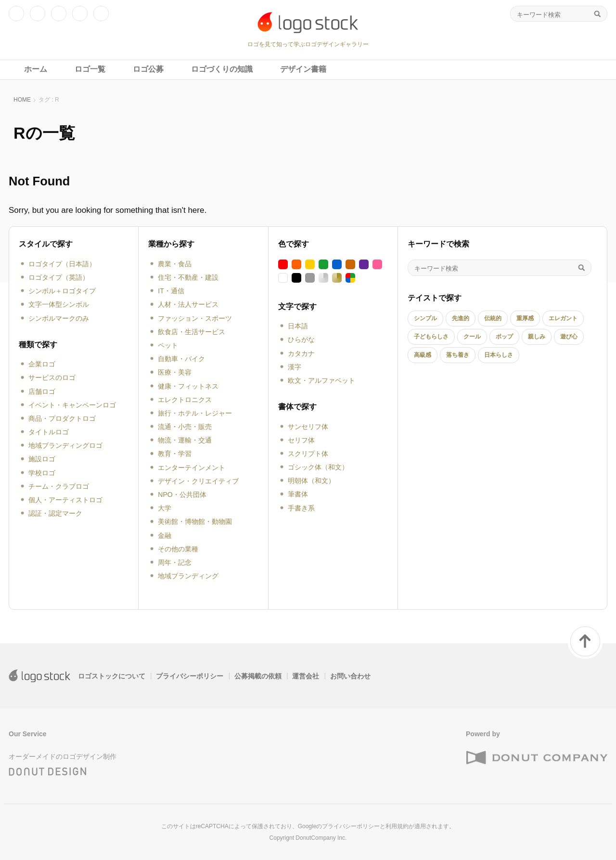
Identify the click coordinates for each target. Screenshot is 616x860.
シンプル (425, 318)
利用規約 (397, 826)
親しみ (537, 337)
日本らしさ (499, 355)
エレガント (563, 318)
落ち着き (458, 355)
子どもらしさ (431, 337)
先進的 (461, 318)
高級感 (423, 355)
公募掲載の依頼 (258, 676)
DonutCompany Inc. (321, 838)
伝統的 (493, 318)
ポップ (504, 337)
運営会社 (306, 676)
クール (472, 337)
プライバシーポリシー (190, 676)
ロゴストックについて (112, 676)
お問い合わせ (350, 676)
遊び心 (569, 337)
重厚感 (525, 318)
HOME (22, 100)
